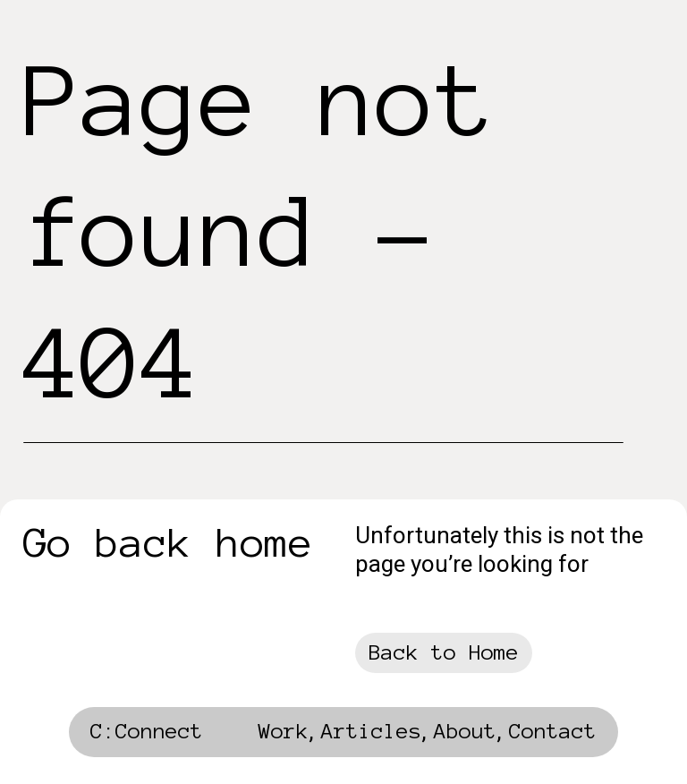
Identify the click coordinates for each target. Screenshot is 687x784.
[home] (147, 737)
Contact (553, 731)
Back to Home (444, 652)
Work (284, 731)
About (465, 731)
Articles (371, 731)
